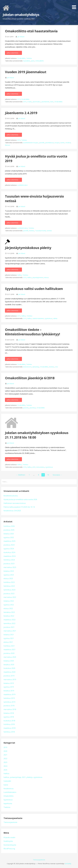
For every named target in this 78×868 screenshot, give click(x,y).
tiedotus (32, 231)
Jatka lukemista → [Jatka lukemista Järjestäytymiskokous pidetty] (13, 270)
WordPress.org (9, 849)
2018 (25, 467)
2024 (5, 766)
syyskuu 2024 (9, 549)
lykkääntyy (36, 367)
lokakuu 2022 (9, 601)
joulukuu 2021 (9, 627)
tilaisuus (8, 145)
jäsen (33, 61)
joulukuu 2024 (9, 545)
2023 (5, 762)
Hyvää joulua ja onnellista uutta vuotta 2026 (20, 499)
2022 (5, 759)
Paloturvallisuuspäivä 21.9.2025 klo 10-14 (19, 507)
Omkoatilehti (39, 61)
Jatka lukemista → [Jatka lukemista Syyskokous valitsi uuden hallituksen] (13, 311)
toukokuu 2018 (9, 721)
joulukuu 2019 (9, 676)
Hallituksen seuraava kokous (15, 503)
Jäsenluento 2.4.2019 (21, 113)
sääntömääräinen (38, 318)
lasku (52, 102)
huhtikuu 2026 (9, 526)
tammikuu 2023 (9, 590)
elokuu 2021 (8, 642)
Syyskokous (8, 800)
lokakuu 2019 (9, 683)
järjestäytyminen (38, 277)
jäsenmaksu (37, 102)
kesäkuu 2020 (9, 665)
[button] (75, 5)
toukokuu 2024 (9, 552)
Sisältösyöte (8, 841)
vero (57, 367)
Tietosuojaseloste (10, 822)
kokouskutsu (40, 467)
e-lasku (29, 102)
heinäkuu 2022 (9, 612)
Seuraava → (57, 475)
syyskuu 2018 (9, 717)
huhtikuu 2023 (9, 582)
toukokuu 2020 (9, 668)
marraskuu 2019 (10, 680)
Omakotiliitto (21, 58)
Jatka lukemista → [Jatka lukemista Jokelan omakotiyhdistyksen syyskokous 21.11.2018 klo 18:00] (13, 459)
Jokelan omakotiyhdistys (21, 15)
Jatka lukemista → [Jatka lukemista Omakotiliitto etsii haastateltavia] (13, 53)
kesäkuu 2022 (9, 616)
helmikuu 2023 (9, 586)
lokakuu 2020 (9, 661)
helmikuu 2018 (9, 732)
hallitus (29, 277)
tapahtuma (8, 803)
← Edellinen (21, 475)
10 (48, 475)
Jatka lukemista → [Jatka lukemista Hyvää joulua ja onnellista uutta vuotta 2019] (13, 180)
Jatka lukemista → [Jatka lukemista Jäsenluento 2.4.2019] (13, 135)
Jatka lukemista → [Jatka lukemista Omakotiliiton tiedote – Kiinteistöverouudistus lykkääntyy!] (13, 359)
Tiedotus (29, 58)
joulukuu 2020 (9, 653)
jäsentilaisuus (50, 143)
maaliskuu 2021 (9, 650)
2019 (19, 99)
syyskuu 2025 (9, 537)
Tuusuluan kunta (41, 231)
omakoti (68, 143)
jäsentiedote (45, 102)
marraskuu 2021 (10, 631)
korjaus (57, 143)
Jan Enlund (21, 37)
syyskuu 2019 (9, 687)
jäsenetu (26, 408)
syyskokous (48, 318)
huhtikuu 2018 (9, 724)
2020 (5, 751)
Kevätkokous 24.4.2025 (12, 511)
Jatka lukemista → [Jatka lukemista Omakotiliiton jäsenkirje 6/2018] (13, 400)
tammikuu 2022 (9, 623)
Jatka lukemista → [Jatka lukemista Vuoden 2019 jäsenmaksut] (13, 94)
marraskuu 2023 (10, 567)
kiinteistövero (27, 367)
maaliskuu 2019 (9, 694)
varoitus (49, 231)
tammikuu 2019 (9, 702)
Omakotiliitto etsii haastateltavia (31, 31)
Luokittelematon (22, 185)
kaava (6, 785)
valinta (55, 318)
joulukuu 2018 (9, 706)
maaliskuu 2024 (9, 556)
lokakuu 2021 (9, 635)
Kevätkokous (9, 789)
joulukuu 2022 (9, 594)
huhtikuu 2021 (9, 646)
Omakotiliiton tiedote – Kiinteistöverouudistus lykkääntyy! (32, 332)
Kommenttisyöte (10, 845)
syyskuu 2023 (9, 575)
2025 (5, 770)
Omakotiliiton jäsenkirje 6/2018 (30, 378)
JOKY (34, 467)
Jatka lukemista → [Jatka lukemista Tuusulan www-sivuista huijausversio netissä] (13, 223)
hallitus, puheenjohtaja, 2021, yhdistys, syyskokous (23, 777)
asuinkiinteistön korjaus (31, 143)
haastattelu (27, 61)
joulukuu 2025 (9, 530)
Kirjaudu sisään (9, 837)
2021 (5, 755)
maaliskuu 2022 (9, 620)
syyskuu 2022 (9, 605)
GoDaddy (68, 864)
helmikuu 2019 (9, 698)
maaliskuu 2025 (9, 541)
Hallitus (19, 275)
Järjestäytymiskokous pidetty (28, 248)
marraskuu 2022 (10, 597)
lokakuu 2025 (9, 534)
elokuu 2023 (8, 578)
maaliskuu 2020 (9, 672)
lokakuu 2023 (9, 571)
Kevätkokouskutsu (11, 496)
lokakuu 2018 (9, 713)
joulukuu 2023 (9, 564)
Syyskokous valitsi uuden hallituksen (34, 289)
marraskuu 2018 (10, 709)
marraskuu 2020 (10, 657)
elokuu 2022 (8, 608)
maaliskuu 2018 (9, 728)
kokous (46, 277)
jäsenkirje (33, 408)
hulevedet (7, 781)
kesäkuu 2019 (9, 691)
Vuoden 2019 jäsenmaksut (26, 72)
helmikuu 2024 (9, 560)
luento (62, 143)
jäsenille (42, 143)
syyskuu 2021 (9, 638)
